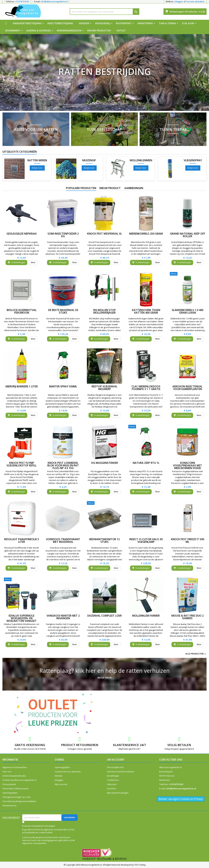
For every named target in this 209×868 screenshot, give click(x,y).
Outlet (121, 30)
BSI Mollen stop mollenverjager (105, 311)
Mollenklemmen (141, 160)
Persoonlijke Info (115, 767)
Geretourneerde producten (121, 772)
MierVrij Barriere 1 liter (22, 386)
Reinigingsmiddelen (69, 30)
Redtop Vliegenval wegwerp (104, 388)
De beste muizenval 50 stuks (63, 311)
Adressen (112, 784)
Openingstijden (10, 793)
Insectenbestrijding (60, 23)
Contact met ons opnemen (68, 772)
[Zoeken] (105, 12)
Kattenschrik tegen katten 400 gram (146, 311)
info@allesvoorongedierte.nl (54, 2)
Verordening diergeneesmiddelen (19, 801)
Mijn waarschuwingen (118, 793)
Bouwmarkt (13, 30)
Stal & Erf (188, 23)
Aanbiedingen (134, 188)
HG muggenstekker (105, 463)
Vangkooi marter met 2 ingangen (63, 617)
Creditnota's (113, 780)
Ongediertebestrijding (27, 23)
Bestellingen (113, 776)
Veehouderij (103, 23)
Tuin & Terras (167, 23)
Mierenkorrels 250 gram (146, 234)
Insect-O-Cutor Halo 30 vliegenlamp (146, 541)
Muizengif (89, 160)
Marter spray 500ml (63, 386)
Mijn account (61, 784)
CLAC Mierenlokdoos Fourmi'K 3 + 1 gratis (146, 388)
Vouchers (112, 788)
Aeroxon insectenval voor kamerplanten (187, 388)
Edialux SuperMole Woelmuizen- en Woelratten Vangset (22, 618)
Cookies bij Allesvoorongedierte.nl (19, 780)
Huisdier (84, 23)
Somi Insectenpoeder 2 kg (63, 235)
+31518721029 (22, 2)
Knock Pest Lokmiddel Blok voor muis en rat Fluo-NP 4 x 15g (63, 465)
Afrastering (145, 23)
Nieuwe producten (99, 30)
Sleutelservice (9, 805)
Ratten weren (37, 160)
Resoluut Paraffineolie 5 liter (22, 541)
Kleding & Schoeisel (39, 30)
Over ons (7, 772)
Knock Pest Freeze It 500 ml (188, 541)
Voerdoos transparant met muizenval (63, 541)
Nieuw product (110, 188)
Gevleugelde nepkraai (22, 234)
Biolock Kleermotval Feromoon (22, 311)
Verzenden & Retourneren (16, 788)
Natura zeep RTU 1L (146, 463)
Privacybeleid (9, 784)
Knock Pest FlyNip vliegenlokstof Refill (22, 464)
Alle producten (196, 654)
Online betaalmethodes (14, 776)
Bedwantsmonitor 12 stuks (104, 541)
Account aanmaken (195, 2)
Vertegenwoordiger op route (17, 797)
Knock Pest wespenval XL (104, 234)
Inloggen (179, 2)
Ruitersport (124, 23)
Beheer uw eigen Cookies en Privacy (181, 799)
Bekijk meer (37, 168)
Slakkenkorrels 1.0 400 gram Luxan (188, 311)
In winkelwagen (16, 262)
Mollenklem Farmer (146, 616)
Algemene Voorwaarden (15, 767)
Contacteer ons (171, 760)
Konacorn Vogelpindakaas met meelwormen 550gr (188, 465)
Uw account (116, 760)
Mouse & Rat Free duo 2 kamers (188, 617)
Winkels (59, 776)
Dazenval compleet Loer (104, 616)
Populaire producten (81, 188)
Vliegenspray (193, 160)
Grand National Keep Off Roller (188, 235)
